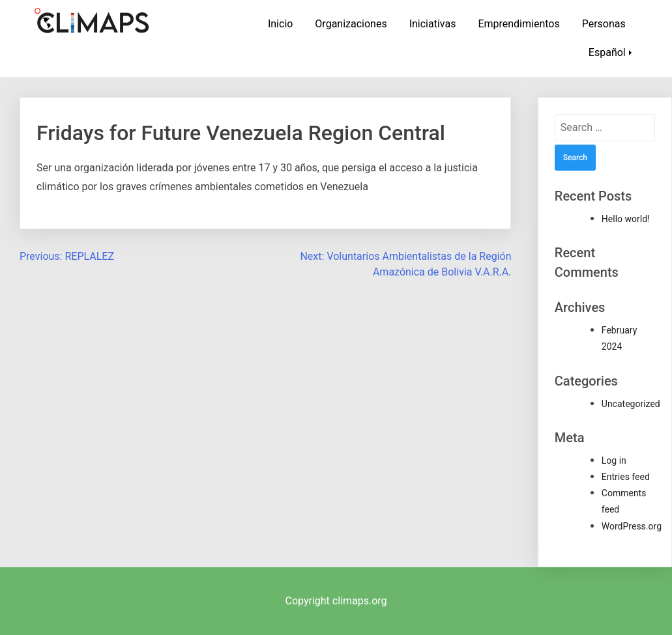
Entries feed (626, 477)
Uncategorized (631, 404)
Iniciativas (433, 24)
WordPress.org (632, 526)
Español (607, 52)
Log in (614, 460)
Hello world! (626, 219)
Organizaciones (351, 24)
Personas (604, 24)
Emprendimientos (519, 24)
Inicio (280, 24)
